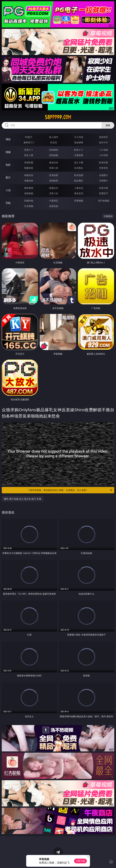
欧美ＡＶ (79, 150)
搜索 (108, 125)
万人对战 (79, 137)
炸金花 (54, 142)
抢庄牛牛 (104, 142)
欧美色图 (79, 175)
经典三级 (54, 168)
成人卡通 (79, 162)
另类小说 (54, 193)
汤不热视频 (104, 201)
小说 (8, 190)
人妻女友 (79, 188)
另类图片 (104, 181)
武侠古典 (104, 188)
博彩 (8, 139)
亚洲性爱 (29, 162)
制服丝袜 (29, 168)
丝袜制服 (54, 155)
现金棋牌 (79, 142)
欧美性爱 (104, 162)
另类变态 (104, 168)
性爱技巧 (104, 193)
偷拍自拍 (54, 162)
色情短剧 (54, 206)
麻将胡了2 (29, 142)
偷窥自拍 (29, 175)
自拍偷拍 (54, 150)
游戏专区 (104, 137)
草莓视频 (79, 201)
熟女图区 (79, 181)
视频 (8, 152)
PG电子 (29, 137)
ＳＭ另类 (104, 155)
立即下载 (80, 861)
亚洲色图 (54, 175)
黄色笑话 (79, 193)
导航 (8, 203)
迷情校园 (29, 193)
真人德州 (54, 137)
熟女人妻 (29, 155)
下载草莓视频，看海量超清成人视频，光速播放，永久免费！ (70, 490)
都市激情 (29, 188)
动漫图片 (104, 175)
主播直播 (79, 155)
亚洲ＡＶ (29, 150)
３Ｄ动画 (104, 150)
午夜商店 (54, 201)
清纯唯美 (54, 181)
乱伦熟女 (79, 168)
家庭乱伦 (54, 188)
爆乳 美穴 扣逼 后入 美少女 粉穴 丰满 (22, 499)
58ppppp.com (58, 117)
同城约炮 (29, 201)
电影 (8, 165)
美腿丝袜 (29, 181)
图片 (8, 177)
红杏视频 (29, 206)
